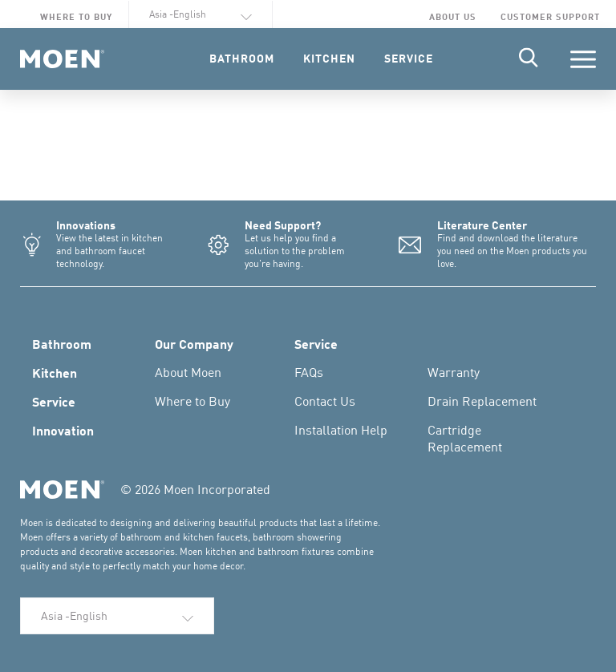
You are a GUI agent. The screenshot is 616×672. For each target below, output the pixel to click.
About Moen (188, 372)
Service (54, 401)
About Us (453, 16)
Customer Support (550, 16)
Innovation (63, 430)
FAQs (309, 372)
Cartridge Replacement (465, 438)
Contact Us (325, 401)
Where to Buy (76, 16)
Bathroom (62, 343)
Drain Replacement (482, 401)
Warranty (454, 372)
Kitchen (55, 372)
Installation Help (341, 430)
